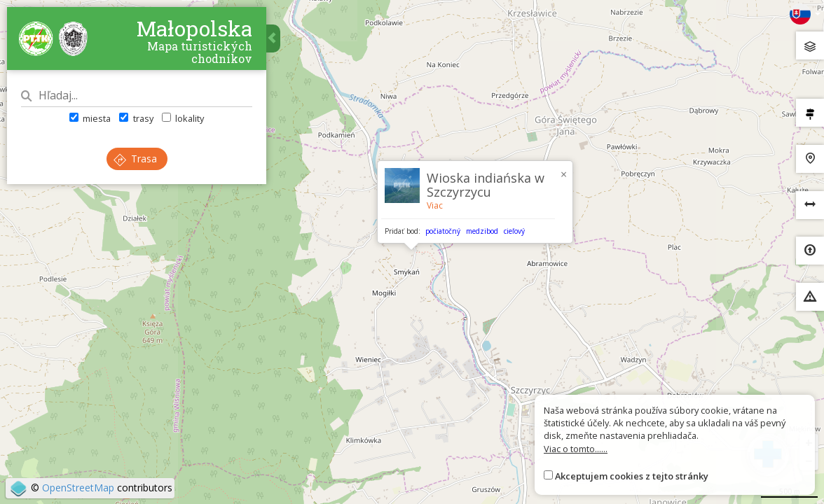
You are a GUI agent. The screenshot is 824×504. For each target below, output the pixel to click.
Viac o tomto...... (576, 449)
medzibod (482, 231)
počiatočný (443, 231)
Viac (435, 205)
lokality (183, 118)
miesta (90, 118)
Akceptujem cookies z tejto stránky (632, 476)
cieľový (514, 231)
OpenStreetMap (78, 488)
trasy (136, 118)
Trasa (135, 159)
